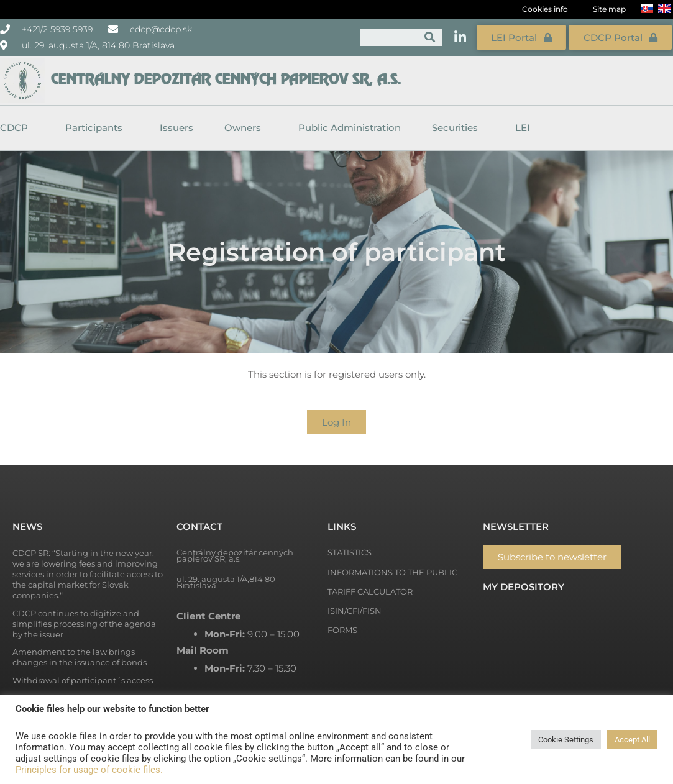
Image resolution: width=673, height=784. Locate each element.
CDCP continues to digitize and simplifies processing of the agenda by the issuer (84, 623)
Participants (97, 127)
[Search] (430, 37)
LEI (523, 126)
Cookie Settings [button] (566, 740)
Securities (458, 127)
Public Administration (350, 126)
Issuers (176, 126)
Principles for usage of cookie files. (89, 770)
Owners (246, 127)
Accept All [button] (632, 740)
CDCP (17, 127)
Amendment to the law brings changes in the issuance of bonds (80, 656)
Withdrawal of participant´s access (83, 680)
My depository (524, 586)
